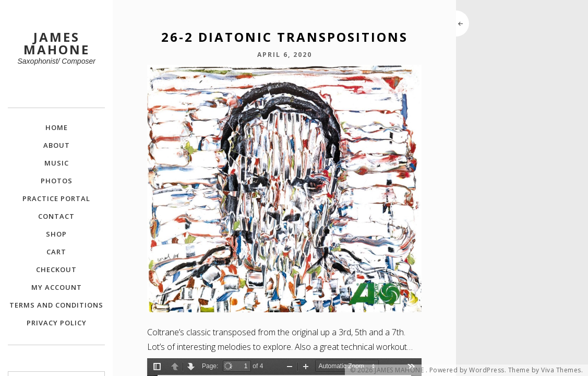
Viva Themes (561, 370)
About (57, 145)
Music (57, 163)
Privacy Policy (57, 323)
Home (57, 127)
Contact (56, 216)
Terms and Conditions (56, 305)
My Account (57, 287)
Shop (56, 234)
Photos (57, 181)
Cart (56, 252)
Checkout (56, 269)
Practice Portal (56, 198)
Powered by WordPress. (468, 370)
